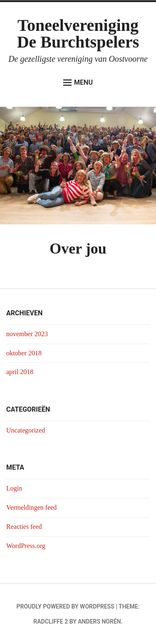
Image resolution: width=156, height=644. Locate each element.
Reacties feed (24, 527)
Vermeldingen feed (31, 507)
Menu (78, 83)
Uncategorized (26, 430)
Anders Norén (99, 621)
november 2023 (27, 334)
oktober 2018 (24, 353)
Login (14, 488)
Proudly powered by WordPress (66, 606)
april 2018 (20, 372)
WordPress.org (26, 546)
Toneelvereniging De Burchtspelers (78, 34)
